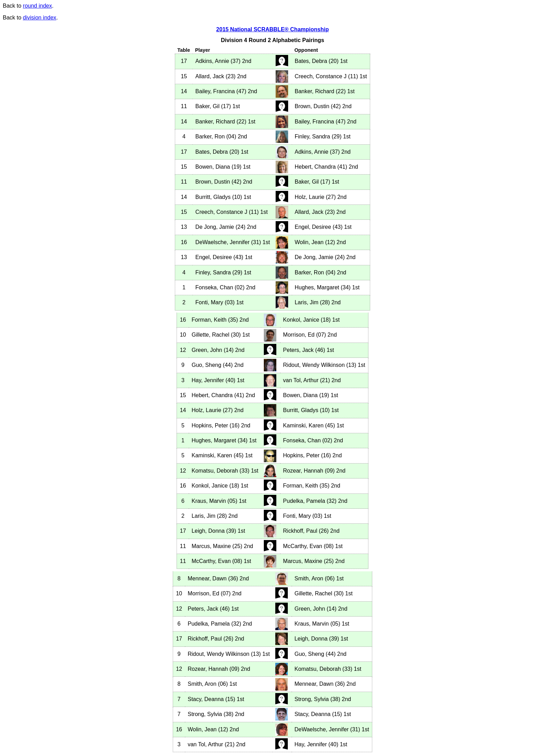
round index (38, 6)
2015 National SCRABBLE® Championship (272, 29)
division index (40, 18)
